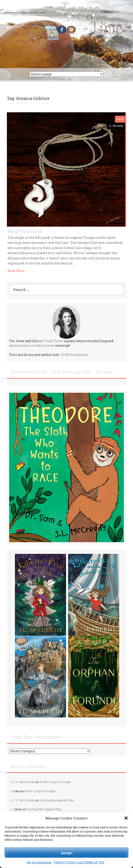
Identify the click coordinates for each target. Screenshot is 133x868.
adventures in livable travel (32, 345)
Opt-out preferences (39, 862)
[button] (126, 818)
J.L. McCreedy (116, 126)
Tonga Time (53, 341)
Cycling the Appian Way (57, 800)
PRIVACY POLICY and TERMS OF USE (79, 862)
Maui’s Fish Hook (25, 231)
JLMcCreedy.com (74, 355)
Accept (67, 853)
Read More (16, 271)
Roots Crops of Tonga (55, 782)
